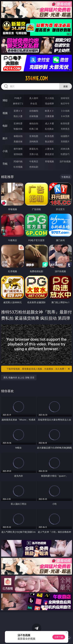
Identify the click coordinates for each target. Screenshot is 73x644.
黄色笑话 (49, 154)
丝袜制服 (34, 116)
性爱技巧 (65, 154)
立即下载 (59, 637)
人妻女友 (49, 149)
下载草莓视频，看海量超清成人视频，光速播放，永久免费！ (38, 369)
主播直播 (49, 116)
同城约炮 (18, 161)
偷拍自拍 (34, 123)
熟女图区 (49, 141)
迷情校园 (18, 154)
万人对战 (49, 98)
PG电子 (18, 98)
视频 (5, 113)
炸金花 (34, 103)
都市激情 (18, 149)
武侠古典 (65, 149)
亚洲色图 (34, 136)
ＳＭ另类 (65, 116)
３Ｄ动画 (65, 111)
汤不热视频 (65, 161)
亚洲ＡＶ (18, 111)
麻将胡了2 (18, 103)
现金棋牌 (49, 103)
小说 (5, 151)
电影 (5, 126)
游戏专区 (65, 98)
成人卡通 (49, 123)
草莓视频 (49, 161)
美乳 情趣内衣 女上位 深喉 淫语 (19, 377)
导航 (5, 164)
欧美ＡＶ (49, 111)
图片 (5, 138)
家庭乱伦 (34, 149)
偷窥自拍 (18, 136)
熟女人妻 (18, 116)
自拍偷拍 (34, 111)
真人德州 (34, 98)
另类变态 (65, 129)
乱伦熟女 (49, 129)
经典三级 (34, 129)
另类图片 (65, 141)
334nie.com (36, 78)
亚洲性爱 (18, 123)
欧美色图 (49, 136)
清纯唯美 (34, 141)
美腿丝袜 (18, 141)
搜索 (66, 86)
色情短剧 (34, 167)
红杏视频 (18, 167)
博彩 (5, 100)
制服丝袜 (18, 129)
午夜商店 (34, 161)
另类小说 (34, 154)
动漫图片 (65, 136)
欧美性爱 (65, 123)
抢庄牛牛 (65, 103)
